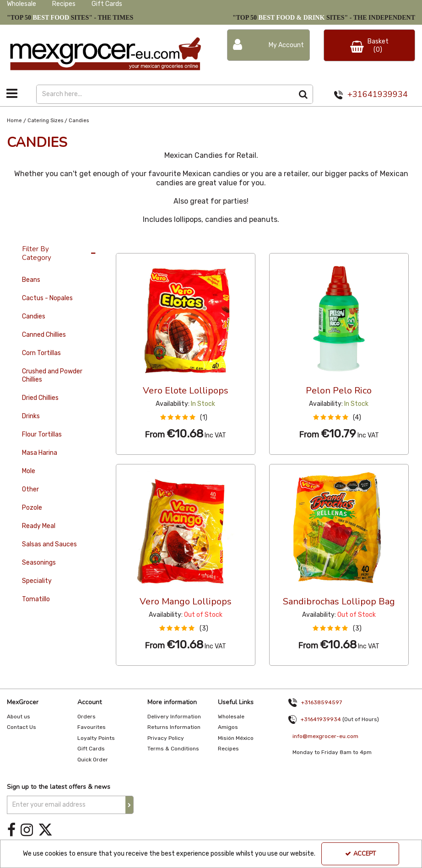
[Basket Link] (370, 45)
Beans (31, 280)
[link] (11, 830)
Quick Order (93, 760)
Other (30, 489)
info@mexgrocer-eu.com (325, 736)
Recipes (64, 4)
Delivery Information (174, 717)
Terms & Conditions (173, 749)
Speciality (37, 581)
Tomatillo (36, 599)
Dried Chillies (40, 398)
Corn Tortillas (41, 353)
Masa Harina (40, 453)
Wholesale (22, 4)
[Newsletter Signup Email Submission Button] (130, 805)
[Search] (165, 94)
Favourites (92, 727)
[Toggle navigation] (12, 93)
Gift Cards (107, 4)
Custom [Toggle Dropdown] (177, 244)
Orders (87, 717)
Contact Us (22, 727)
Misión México (236, 738)
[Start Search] (304, 94)
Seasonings (39, 563)
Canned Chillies (44, 335)
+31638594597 (322, 702)
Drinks (31, 416)
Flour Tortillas (42, 434)
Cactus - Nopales (47, 298)
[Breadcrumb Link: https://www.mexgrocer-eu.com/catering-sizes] (45, 121)
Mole (29, 471)
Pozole (32, 508)
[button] (186, 418)
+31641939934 (378, 94)
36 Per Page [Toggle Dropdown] (134, 244)
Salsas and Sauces (49, 544)
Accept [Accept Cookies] (360, 854)
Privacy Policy (166, 738)
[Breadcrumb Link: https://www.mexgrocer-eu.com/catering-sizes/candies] (79, 121)
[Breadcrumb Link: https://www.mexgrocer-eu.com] (14, 121)
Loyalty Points (96, 738)
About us (19, 717)
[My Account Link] (268, 45)
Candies (34, 316)
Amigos (228, 727)
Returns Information (174, 727)
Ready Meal (39, 526)
